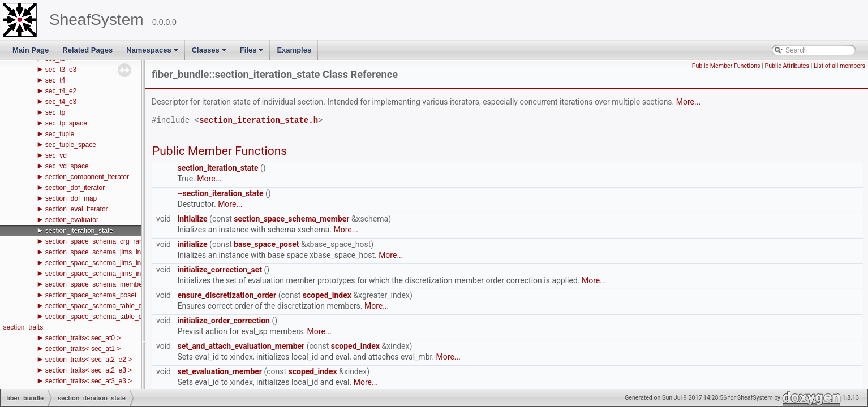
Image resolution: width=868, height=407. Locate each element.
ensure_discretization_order (227, 295)
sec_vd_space (67, 166)
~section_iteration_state (220, 193)
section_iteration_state (79, 231)
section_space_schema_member (95, 284)
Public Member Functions (726, 66)
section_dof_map (71, 198)
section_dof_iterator (75, 188)
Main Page (31, 50)
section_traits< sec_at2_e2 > (89, 360)
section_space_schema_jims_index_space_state (119, 274)
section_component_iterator (87, 177)
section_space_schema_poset (91, 295)
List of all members (839, 66)
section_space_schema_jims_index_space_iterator (122, 263)
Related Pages (87, 50)
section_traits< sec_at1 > (83, 349)
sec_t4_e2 (61, 91)
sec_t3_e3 (61, 70)
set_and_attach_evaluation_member (241, 346)
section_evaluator (72, 220)
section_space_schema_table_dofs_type (107, 317)
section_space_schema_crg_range (98, 241)
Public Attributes (787, 66)
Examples (294, 50)
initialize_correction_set (220, 270)
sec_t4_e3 (61, 102)
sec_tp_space (66, 123)
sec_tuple (60, 134)
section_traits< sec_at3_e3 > (89, 381)
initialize (192, 219)
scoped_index (327, 295)
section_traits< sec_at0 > (83, 338)
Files (253, 53)
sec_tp (55, 112)
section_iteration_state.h (259, 121)
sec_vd (56, 155)
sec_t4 (55, 80)
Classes (210, 53)
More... (688, 102)
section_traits (23, 327)
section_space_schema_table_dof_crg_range (114, 306)
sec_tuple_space (71, 145)
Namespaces (153, 53)
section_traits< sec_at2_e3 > (89, 370)
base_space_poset (266, 244)
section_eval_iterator (77, 209)
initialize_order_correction (223, 321)
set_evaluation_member (220, 371)
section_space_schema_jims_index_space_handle (122, 252)
